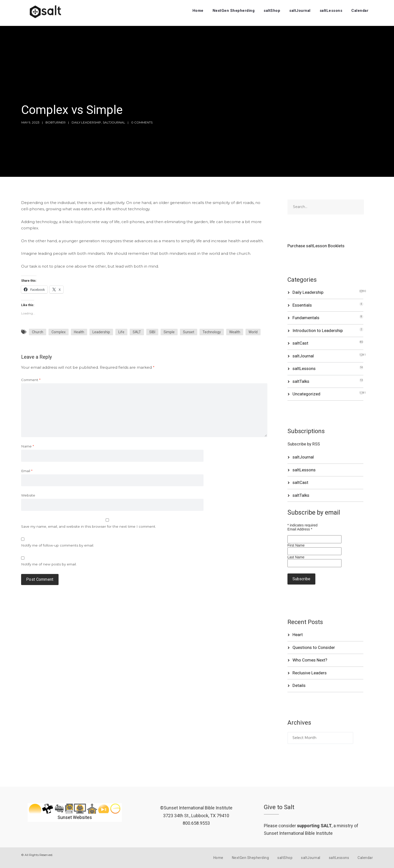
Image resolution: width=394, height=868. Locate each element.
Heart (298, 635)
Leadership (101, 332)
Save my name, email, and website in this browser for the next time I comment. (89, 526)
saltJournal (300, 11)
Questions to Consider (314, 647)
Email (27, 471)
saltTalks (301, 381)
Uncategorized (306, 394)
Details (299, 685)
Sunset (189, 332)
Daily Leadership (86, 122)
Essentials (302, 305)
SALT (137, 332)
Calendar (360, 11)
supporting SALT (314, 826)
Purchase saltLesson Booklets (316, 246)
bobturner (56, 122)
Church (38, 332)
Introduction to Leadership (318, 330)
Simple (169, 332)
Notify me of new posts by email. (49, 564)
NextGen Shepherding (234, 11)
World (253, 332)
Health (79, 332)
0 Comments (142, 122)
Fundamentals (306, 318)
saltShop (272, 11)
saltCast (300, 343)
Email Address (300, 529)
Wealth (235, 332)
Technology (212, 332)
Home (198, 11)
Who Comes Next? (310, 660)
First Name (296, 545)
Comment (31, 380)
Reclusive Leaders (310, 673)
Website (28, 495)
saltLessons (331, 11)
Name (28, 446)
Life (121, 332)
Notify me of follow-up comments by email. (58, 545)
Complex (59, 332)
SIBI (152, 332)
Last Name (296, 557)
